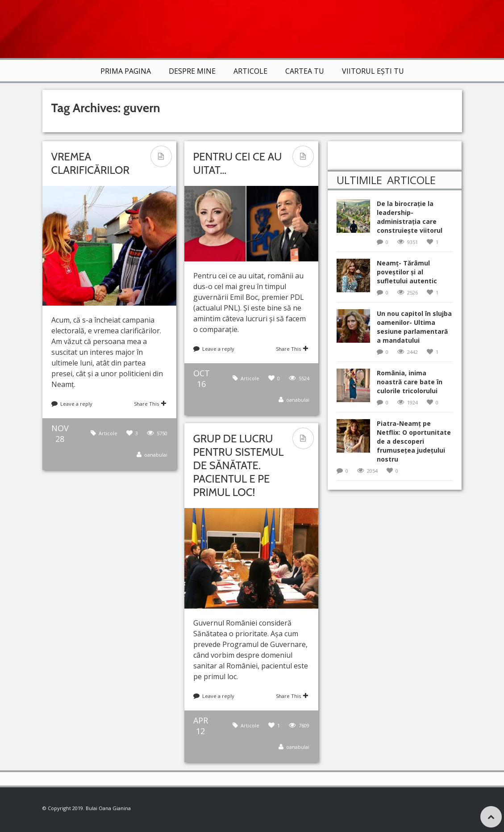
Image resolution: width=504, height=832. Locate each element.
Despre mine (192, 71)
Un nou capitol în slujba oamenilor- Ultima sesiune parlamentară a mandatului (414, 327)
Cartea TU (305, 71)
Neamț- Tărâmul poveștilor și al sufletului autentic (407, 272)
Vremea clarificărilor (90, 163)
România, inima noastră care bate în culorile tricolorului (410, 382)
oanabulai (156, 455)
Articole (250, 71)
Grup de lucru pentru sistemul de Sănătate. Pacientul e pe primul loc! (239, 465)
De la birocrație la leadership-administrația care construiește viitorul (410, 217)
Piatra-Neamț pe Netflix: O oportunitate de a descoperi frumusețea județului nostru (414, 441)
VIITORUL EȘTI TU (373, 71)
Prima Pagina (126, 71)
